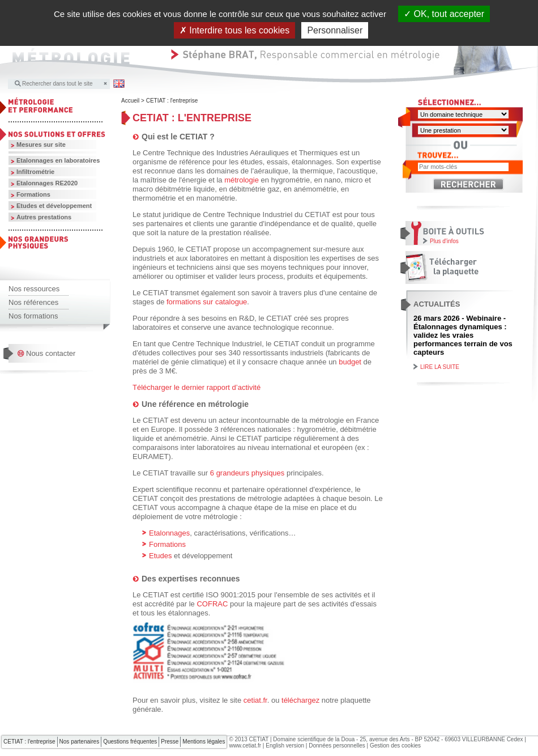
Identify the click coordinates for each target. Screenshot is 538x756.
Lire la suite (440, 367)
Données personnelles (337, 746)
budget (350, 362)
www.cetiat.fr (245, 746)
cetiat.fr (255, 700)
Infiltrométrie (35, 172)
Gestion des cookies (395, 746)
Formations (33, 194)
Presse (170, 742)
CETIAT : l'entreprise (172, 101)
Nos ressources (34, 289)
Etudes (161, 556)
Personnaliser (335, 30)
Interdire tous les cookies (234, 30)
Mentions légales (204, 742)
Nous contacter (51, 353)
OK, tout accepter (444, 14)
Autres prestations (44, 217)
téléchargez (302, 700)
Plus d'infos (444, 241)
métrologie (242, 180)
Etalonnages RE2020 (47, 183)
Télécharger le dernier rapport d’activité (197, 387)
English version (285, 746)
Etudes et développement (54, 206)
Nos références (33, 302)
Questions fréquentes (130, 742)
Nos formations (33, 316)
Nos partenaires (80, 742)
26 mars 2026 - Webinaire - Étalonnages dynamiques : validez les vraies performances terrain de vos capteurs (463, 335)
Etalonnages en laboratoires (58, 160)
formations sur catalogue (207, 302)
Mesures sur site (41, 145)
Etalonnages (169, 533)
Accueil (130, 101)
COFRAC (213, 604)
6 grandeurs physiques (247, 473)
